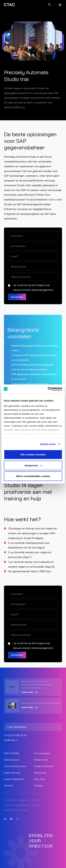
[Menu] (60, 5)
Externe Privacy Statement (17, 805)
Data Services (12, 760)
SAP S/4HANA (12, 753)
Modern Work (41, 760)
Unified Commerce (44, 766)
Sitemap (35, 800)
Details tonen (48, 444)
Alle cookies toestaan (33, 454)
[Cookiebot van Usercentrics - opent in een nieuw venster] (48, 389)
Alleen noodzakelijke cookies (33, 476)
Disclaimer (23, 800)
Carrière (38, 786)
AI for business (42, 753)
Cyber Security (12, 773)
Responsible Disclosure (16, 810)
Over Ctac (40, 779)
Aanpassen (33, 465)
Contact (8, 786)
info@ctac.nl (11, 740)
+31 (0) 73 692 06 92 (15, 735)
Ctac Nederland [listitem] (17, 727)
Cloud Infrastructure (15, 766)
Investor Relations (14, 779)
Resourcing (40, 773)
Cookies (36, 805)
